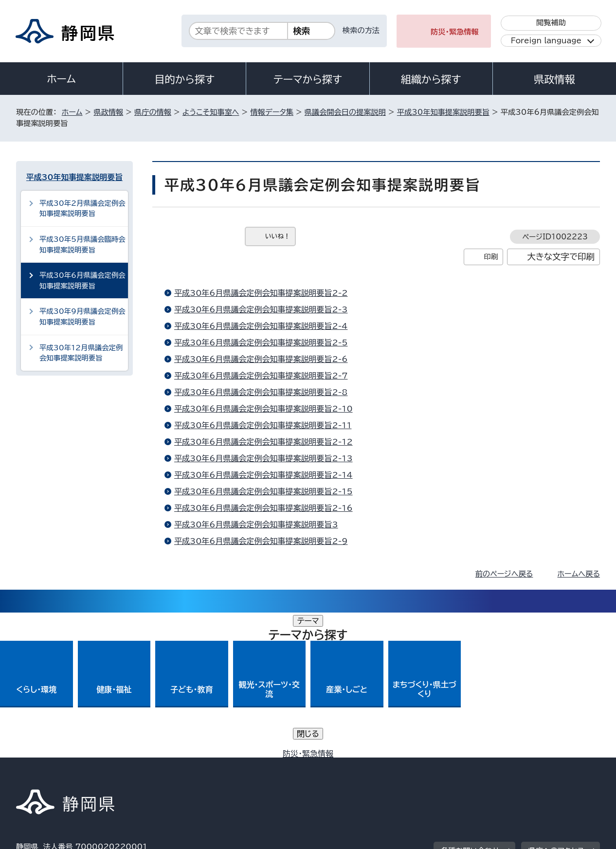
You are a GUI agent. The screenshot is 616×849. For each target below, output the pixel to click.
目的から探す (184, 79)
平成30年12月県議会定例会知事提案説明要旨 (81, 353)
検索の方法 (361, 30)
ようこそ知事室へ (211, 112)
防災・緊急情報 (455, 32)
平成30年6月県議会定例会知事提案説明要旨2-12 (263, 442)
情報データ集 (272, 112)
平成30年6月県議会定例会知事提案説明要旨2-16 (263, 508)
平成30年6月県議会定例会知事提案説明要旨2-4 (261, 326)
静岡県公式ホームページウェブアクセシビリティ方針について (340, 766)
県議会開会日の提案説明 (345, 112)
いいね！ (278, 236)
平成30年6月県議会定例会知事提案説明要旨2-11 (263, 425)
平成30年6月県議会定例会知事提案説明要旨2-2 (261, 293)
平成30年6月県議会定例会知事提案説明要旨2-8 (261, 392)
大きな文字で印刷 (561, 257)
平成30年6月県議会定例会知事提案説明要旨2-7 (261, 376)
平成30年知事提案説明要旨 (443, 112)
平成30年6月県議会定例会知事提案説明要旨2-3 (261, 309)
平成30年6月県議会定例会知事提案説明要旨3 (256, 524)
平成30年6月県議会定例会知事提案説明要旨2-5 (261, 343)
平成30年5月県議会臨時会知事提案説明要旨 (82, 244)
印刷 (491, 257)
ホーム (61, 79)
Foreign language (546, 41)
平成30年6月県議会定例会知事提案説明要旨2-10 (263, 409)
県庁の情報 (153, 112)
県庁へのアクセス (556, 706)
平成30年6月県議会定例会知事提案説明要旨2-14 (263, 475)
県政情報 (554, 79)
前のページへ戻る (504, 574)
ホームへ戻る (579, 574)
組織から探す (431, 79)
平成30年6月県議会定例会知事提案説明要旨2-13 (263, 458)
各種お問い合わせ (470, 706)
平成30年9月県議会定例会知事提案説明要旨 (82, 316)
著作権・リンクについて (62, 766)
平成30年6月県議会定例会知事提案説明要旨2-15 (263, 491)
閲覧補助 (551, 23)
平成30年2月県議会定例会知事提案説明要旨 (82, 208)
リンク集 (486, 766)
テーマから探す (308, 79)
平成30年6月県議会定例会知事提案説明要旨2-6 (261, 359)
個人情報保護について (171, 766)
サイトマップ (554, 766)
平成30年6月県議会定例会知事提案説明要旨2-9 (261, 541)
